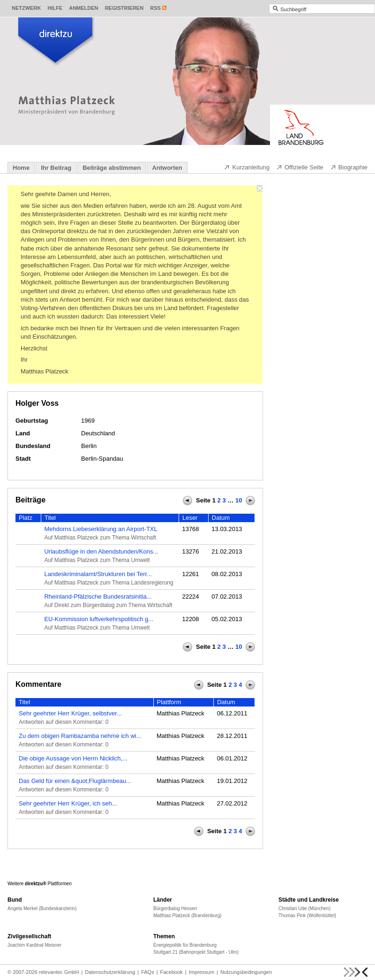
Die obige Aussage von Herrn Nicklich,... (73, 758)
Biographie (349, 167)
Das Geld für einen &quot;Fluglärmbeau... (75, 781)
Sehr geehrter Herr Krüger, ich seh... (68, 803)
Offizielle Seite (300, 167)
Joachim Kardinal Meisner (34, 945)
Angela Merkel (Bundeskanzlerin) (42, 908)
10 (239, 500)
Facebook (172, 972)
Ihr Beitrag (56, 168)
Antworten (167, 168)
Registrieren (124, 8)
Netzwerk (26, 8)
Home (21, 168)
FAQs (148, 972)
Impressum (202, 972)
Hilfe (55, 8)
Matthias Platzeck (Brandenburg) (187, 915)
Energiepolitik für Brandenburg (185, 945)
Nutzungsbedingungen (246, 972)
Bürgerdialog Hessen (175, 908)
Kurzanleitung (247, 167)
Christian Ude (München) (304, 908)
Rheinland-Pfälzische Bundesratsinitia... (98, 596)
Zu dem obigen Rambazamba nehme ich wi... (80, 736)
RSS (155, 8)
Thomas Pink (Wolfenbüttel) (307, 915)
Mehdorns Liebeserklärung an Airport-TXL (101, 529)
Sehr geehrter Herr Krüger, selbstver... (70, 713)
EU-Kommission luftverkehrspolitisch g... (99, 619)
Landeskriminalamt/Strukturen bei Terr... (98, 574)
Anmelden (83, 8)
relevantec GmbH (59, 972)
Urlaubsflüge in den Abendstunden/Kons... (101, 551)
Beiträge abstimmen (112, 168)
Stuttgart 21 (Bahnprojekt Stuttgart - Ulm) (196, 952)
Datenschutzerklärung (110, 972)
